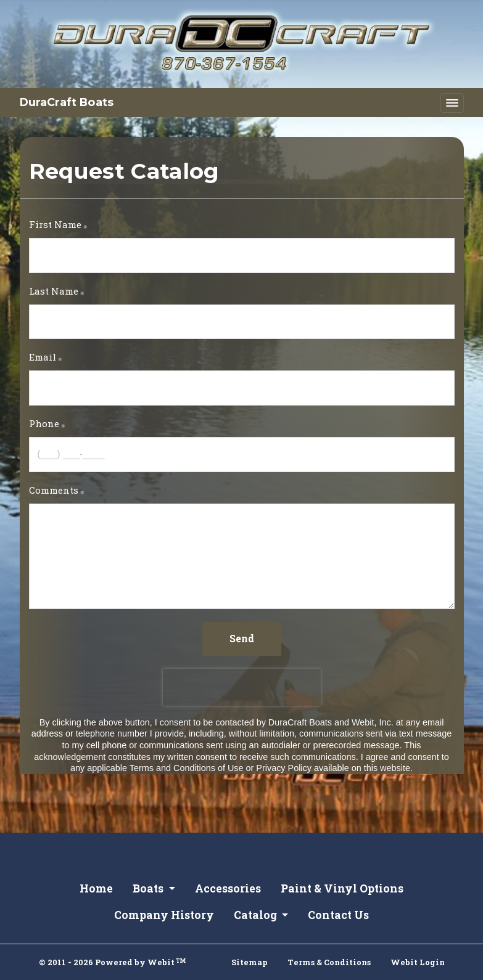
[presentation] (242, 687)
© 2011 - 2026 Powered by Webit (113, 962)
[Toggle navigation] (452, 103)
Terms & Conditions (329, 962)
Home (96, 888)
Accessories (228, 888)
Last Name (54, 291)
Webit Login (418, 962)
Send (242, 638)
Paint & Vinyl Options (342, 888)
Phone (44, 423)
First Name (55, 224)
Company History (164, 915)
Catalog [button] (257, 915)
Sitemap (250, 962)
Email (43, 357)
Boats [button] (149, 888)
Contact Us (338, 915)
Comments (54, 490)
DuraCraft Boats (67, 102)
